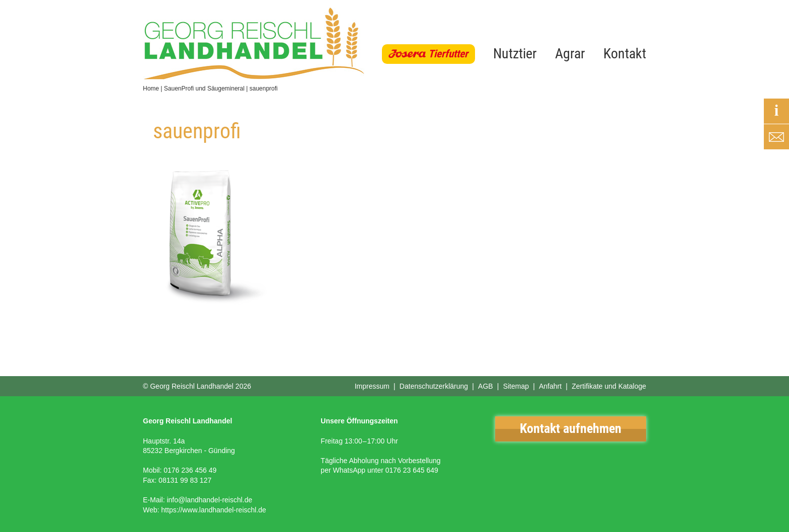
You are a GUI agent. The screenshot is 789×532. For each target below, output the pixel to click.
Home (151, 88)
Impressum (372, 386)
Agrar (570, 54)
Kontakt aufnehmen (571, 428)
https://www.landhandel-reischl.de (214, 510)
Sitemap (516, 386)
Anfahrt (550, 386)
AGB (486, 386)
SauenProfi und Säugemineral (204, 88)
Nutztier (515, 54)
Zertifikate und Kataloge (609, 386)
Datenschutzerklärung (434, 386)
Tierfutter (448, 54)
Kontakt (625, 54)
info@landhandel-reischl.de (209, 500)
